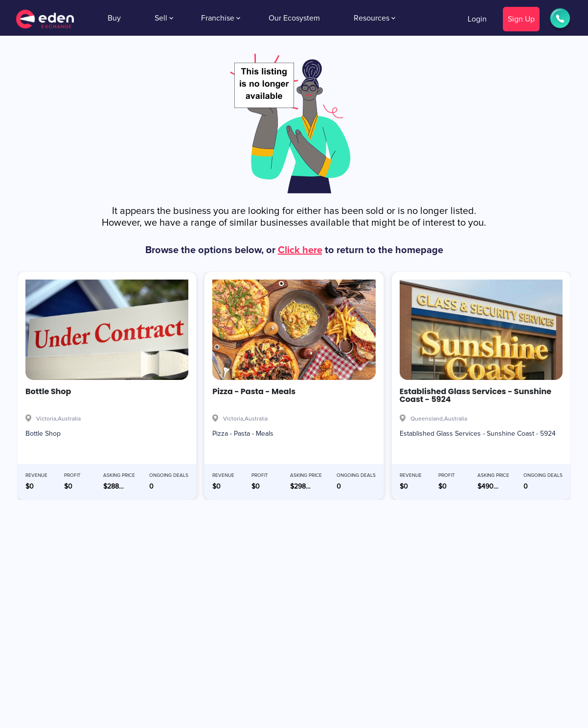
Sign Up (521, 19)
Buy (114, 18)
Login (477, 19)
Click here (300, 250)
